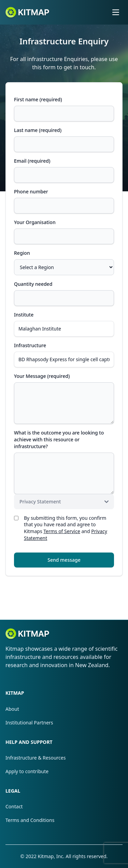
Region (22, 253)
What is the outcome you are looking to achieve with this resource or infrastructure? (59, 439)
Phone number (31, 192)
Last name (38, 130)
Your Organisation (35, 222)
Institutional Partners (29, 723)
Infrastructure (30, 345)
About (12, 709)
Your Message (42, 376)
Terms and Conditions (30, 820)
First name (38, 99)
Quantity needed (33, 284)
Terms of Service (62, 531)
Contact (14, 806)
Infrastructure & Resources (35, 758)
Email (32, 161)
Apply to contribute (27, 771)
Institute (24, 315)
